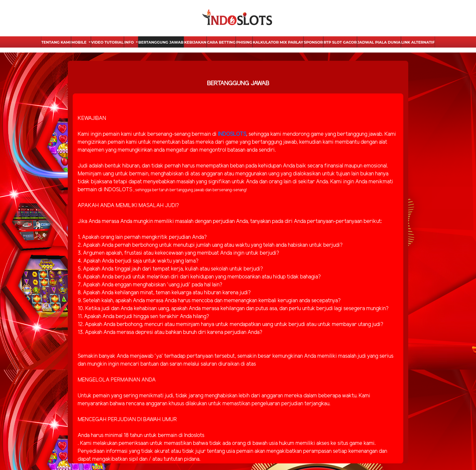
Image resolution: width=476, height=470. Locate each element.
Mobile (79, 42)
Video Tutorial (107, 42)
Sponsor (313, 42)
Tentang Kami (56, 42)
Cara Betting (221, 42)
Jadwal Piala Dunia (379, 42)
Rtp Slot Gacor (340, 42)
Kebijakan (195, 42)
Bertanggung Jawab (161, 42)
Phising (244, 42)
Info (130, 42)
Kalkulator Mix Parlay (278, 42)
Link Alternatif (418, 42)
